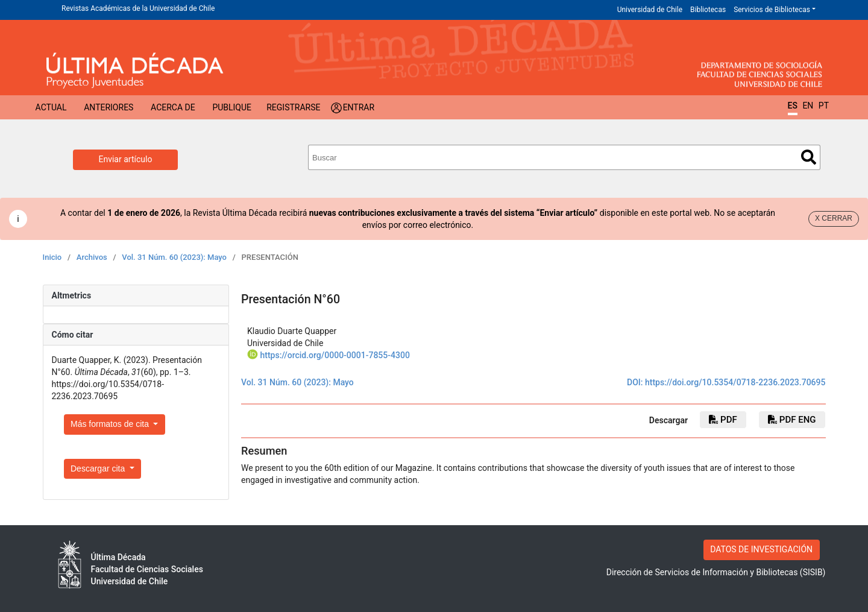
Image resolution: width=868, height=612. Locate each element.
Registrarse (293, 107)
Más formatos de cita (111, 424)
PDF (723, 420)
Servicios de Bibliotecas (772, 10)
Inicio (52, 257)
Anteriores (108, 107)
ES (793, 106)
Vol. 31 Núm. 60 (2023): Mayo (174, 257)
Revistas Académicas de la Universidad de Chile (138, 8)
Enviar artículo (126, 159)
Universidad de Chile (650, 10)
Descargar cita (99, 468)
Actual (51, 107)
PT (824, 106)
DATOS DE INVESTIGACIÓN (761, 549)
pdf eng (792, 420)
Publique (232, 107)
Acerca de (173, 107)
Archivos (92, 257)
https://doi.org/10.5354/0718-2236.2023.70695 (735, 382)
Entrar (359, 107)
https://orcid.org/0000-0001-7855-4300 (335, 355)
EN (808, 106)
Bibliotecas (708, 10)
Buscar (809, 157)
